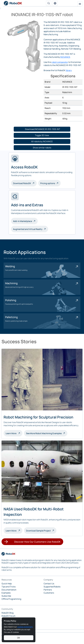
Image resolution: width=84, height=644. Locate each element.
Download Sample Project (38, 531)
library (69, 70)
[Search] (49, 3)
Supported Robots (52, 587)
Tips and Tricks (9, 587)
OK (19, 638)
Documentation (9, 590)
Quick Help (7, 584)
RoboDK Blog (8, 613)
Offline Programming (11, 599)
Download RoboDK (22, 183)
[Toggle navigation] (80, 4)
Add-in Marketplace (23, 221)
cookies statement (25, 627)
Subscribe (6, 596)
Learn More (14, 433)
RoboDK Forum (8, 616)
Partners (48, 590)
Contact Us (49, 584)
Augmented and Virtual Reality (28, 229)
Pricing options (48, 183)
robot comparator (60, 62)
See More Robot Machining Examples (44, 433)
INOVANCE (65, 57)
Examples (6, 593)
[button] (55, 3)
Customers (49, 593)
